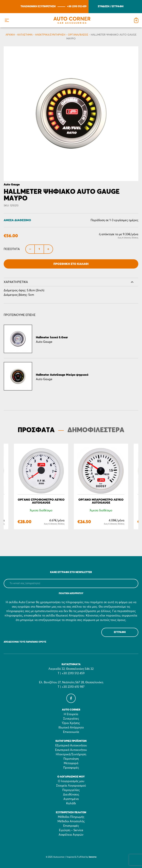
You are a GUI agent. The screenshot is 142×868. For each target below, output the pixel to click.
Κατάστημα (25, 35)
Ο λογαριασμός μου (71, 781)
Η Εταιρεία (71, 714)
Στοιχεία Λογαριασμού (71, 786)
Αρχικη (10, 35)
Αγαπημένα (71, 799)
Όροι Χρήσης (71, 723)
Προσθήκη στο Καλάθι (71, 264)
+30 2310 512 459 (77, 6)
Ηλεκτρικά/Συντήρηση (50, 35)
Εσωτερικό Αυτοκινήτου (71, 750)
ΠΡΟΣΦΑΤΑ (36, 430)
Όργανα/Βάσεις (78, 35)
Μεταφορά (71, 763)
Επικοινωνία (71, 732)
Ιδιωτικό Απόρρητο (71, 728)
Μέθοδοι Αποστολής (71, 821)
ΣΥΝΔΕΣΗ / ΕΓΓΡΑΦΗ (111, 6)
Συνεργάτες (71, 719)
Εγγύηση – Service (71, 830)
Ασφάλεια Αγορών (71, 835)
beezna (93, 857)
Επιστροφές (71, 826)
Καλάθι (71, 803)
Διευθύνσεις (71, 795)
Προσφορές (71, 768)
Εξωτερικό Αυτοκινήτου (71, 745)
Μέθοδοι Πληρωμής (71, 817)
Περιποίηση (71, 759)
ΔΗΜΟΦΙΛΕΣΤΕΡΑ (96, 430)
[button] (7, 20)
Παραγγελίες (71, 790)
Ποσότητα (12, 249)
